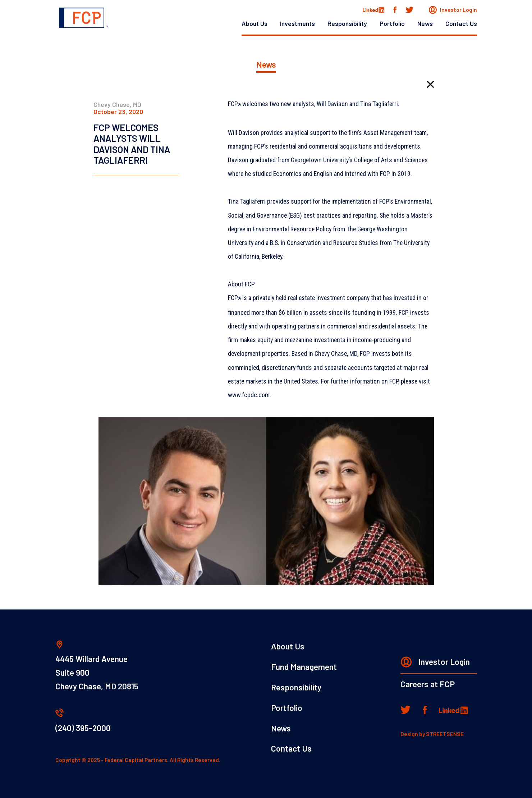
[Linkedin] (453, 710)
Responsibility (347, 23)
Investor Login (453, 10)
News (425, 23)
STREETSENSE (445, 734)
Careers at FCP (428, 684)
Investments (297, 23)
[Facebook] (395, 10)
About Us (254, 23)
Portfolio (392, 23)
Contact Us (461, 23)
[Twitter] (409, 10)
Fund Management (304, 667)
